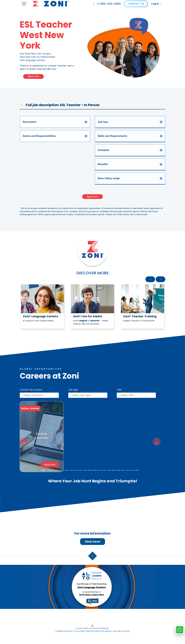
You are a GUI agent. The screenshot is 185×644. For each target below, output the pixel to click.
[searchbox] (39, 396)
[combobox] (39, 396)
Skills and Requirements (113, 136)
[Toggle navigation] (24, 4)
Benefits (103, 164)
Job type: (73, 390)
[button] (150, 279)
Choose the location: (31, 390)
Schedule (103, 150)
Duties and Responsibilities (39, 136)
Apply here (33, 76)
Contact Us (136, 4)
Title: (119, 390)
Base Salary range (109, 178)
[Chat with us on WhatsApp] (180, 630)
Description (30, 122)
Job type (103, 122)
